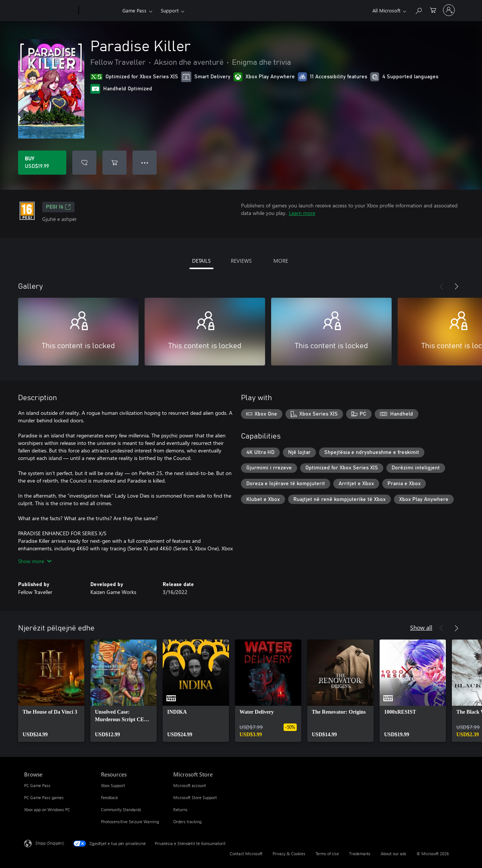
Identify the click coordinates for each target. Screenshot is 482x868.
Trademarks (360, 854)
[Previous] (441, 286)
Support (170, 10)
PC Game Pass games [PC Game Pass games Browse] (44, 797)
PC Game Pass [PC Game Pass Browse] (37, 785)
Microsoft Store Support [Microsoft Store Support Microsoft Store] (195, 797)
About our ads (394, 854)
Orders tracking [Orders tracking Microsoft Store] (187, 822)
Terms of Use (327, 854)
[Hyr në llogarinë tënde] (449, 10)
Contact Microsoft (246, 854)
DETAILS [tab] (201, 261)
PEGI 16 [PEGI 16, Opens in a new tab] (58, 207)
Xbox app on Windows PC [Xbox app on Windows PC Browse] (47, 809)
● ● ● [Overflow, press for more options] (145, 162)
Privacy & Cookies (289, 854)
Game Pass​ (134, 10)
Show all (421, 627)
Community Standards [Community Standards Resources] (121, 809)
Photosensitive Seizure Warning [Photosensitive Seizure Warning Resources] (130, 822)
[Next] (456, 286)
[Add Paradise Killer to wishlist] (84, 163)
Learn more (302, 213)
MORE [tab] (281, 261)
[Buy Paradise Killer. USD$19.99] (42, 163)
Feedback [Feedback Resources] (109, 797)
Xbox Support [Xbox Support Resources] (113, 785)
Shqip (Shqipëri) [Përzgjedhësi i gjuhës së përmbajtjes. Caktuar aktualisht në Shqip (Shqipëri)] (50, 843)
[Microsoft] (50, 11)
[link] (51, 691)
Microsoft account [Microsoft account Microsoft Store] (190, 785)
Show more (35, 561)
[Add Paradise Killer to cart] (114, 163)
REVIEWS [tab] (241, 261)
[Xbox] (100, 11)
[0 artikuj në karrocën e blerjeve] (433, 10)
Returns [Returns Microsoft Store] (180, 809)
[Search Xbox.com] (418, 10)
